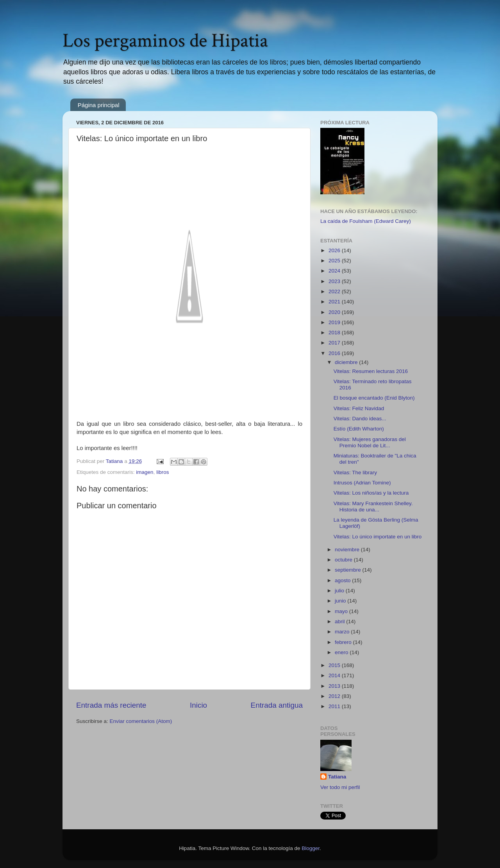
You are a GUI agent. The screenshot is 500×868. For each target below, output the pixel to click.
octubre (344, 560)
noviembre (348, 550)
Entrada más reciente (111, 705)
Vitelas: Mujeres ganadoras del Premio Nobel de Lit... (370, 442)
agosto (343, 580)
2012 (335, 696)
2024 (335, 271)
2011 (335, 706)
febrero (344, 642)
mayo (342, 611)
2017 (335, 343)
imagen (145, 472)
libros (162, 472)
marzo (343, 632)
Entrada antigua (277, 705)
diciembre (347, 362)
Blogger (311, 848)
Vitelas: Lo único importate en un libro (378, 537)
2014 (335, 675)
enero (342, 652)
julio (340, 591)
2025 (335, 261)
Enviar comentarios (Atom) (141, 721)
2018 (335, 333)
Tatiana (337, 777)
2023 (335, 281)
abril (340, 621)
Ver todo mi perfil (340, 787)
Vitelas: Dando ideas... (360, 419)
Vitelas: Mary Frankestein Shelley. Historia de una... (373, 507)
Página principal (99, 105)
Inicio (198, 705)
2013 (335, 686)
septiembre (349, 570)
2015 (335, 665)
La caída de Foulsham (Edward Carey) (366, 221)
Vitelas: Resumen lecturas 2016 (371, 371)
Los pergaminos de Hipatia (165, 41)
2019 (335, 322)
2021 (335, 302)
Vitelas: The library (355, 473)
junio (341, 601)
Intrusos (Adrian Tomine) (362, 483)
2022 (335, 291)
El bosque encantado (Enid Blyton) (374, 398)
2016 (335, 353)
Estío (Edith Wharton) (359, 429)
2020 (335, 312)
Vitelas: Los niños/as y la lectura (371, 493)
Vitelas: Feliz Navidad (359, 408)
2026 (335, 250)
